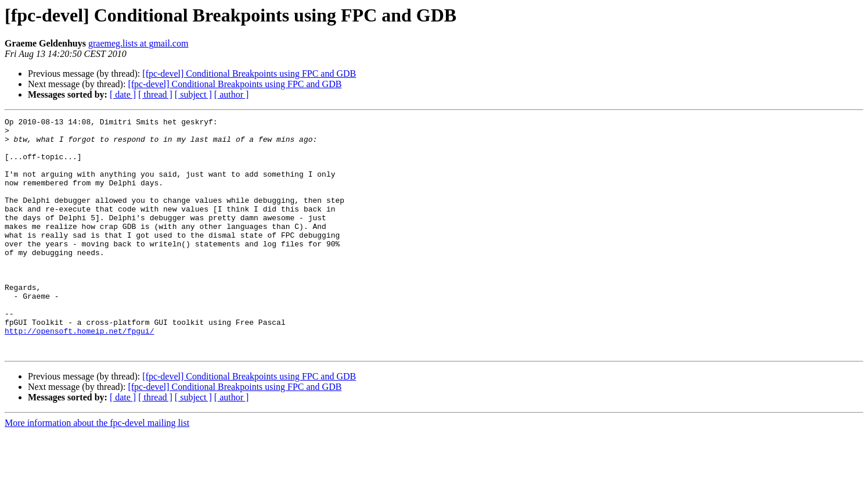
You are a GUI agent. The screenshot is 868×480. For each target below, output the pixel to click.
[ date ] (123, 94)
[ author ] (232, 94)
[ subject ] (193, 94)
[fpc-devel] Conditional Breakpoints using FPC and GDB (249, 74)
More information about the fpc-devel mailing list (97, 470)
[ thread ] (155, 94)
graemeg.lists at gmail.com (138, 43)
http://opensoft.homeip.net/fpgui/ (79, 374)
